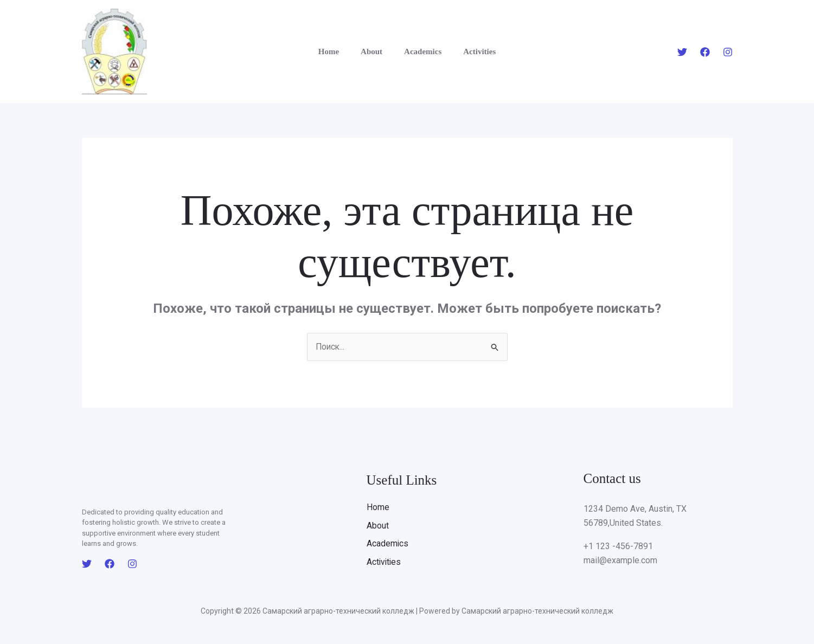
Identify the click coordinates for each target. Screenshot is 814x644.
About (374, 51)
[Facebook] (705, 52)
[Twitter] (682, 52)
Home (337, 51)
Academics (420, 51)
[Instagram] (728, 52)
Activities (471, 51)
